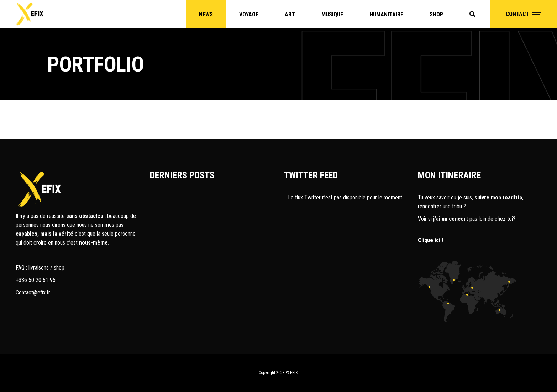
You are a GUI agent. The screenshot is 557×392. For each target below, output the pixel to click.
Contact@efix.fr (33, 292)
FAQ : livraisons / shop (40, 268)
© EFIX (292, 373)
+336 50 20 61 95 (36, 280)
